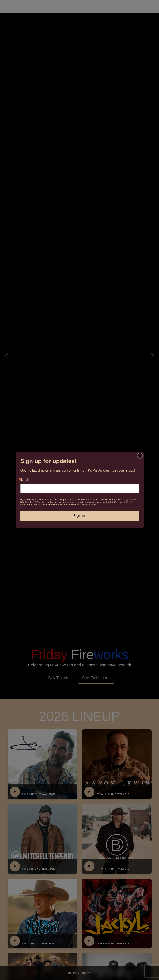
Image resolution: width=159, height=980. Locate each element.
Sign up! (79, 516)
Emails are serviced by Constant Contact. (77, 504)
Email (25, 480)
